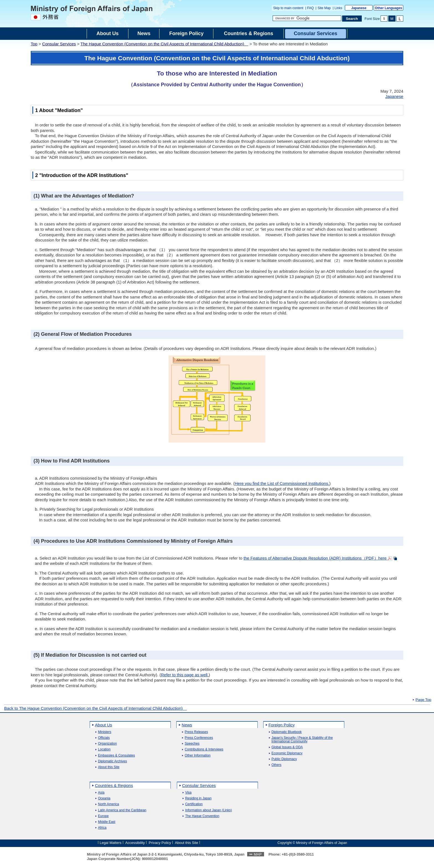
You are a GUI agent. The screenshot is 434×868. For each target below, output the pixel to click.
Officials (104, 738)
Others (277, 765)
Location (104, 749)
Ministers (105, 732)
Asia (101, 793)
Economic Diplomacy (287, 753)
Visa (188, 793)
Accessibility (135, 842)
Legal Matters (111, 842)
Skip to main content (288, 8)
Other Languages (388, 8)
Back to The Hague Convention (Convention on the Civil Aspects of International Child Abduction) (95, 708)
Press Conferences (199, 738)
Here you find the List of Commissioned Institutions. (282, 483)
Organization (107, 744)
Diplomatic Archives (113, 761)
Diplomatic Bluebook (287, 732)
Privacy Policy (160, 842)
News (187, 725)
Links (339, 8)
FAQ (311, 8)
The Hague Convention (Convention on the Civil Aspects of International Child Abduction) (164, 44)
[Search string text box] (307, 18)
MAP (258, 854)
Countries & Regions (114, 785)
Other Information (197, 756)
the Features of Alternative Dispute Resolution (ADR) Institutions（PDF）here (316, 558)
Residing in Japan (198, 798)
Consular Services (59, 44)
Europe (103, 816)
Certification (194, 804)
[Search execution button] (352, 19)
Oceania (104, 798)
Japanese (359, 8)
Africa (102, 828)
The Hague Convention (202, 816)
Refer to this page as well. (185, 675)
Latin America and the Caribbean (122, 810)
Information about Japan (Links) (209, 810)
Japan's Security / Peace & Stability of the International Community (302, 740)
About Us (104, 725)
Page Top (423, 700)
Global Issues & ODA (287, 747)
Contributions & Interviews (204, 749)
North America (108, 804)
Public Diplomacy (284, 759)
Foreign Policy (282, 725)
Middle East (107, 822)
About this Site (109, 767)
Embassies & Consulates (116, 756)
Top (34, 44)
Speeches (192, 744)
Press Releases (196, 732)
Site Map (324, 8)
